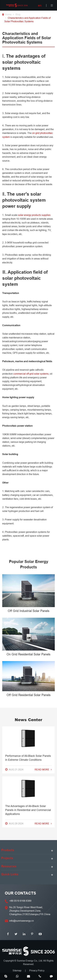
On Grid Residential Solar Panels (28, 654)
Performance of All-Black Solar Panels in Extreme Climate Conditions (28, 524)
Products (8, 850)
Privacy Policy (37, 970)
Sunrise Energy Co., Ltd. (30, 961)
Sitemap (17, 970)
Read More (43, 535)
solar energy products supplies (34, 215)
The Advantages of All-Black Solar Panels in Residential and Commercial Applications (28, 576)
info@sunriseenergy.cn (22, 921)
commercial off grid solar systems (31, 374)
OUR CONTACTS (20, 893)
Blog (18, 14)
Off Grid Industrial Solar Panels (29, 611)
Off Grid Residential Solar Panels (29, 695)
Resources (9, 866)
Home (8, 14)
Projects (7, 858)
